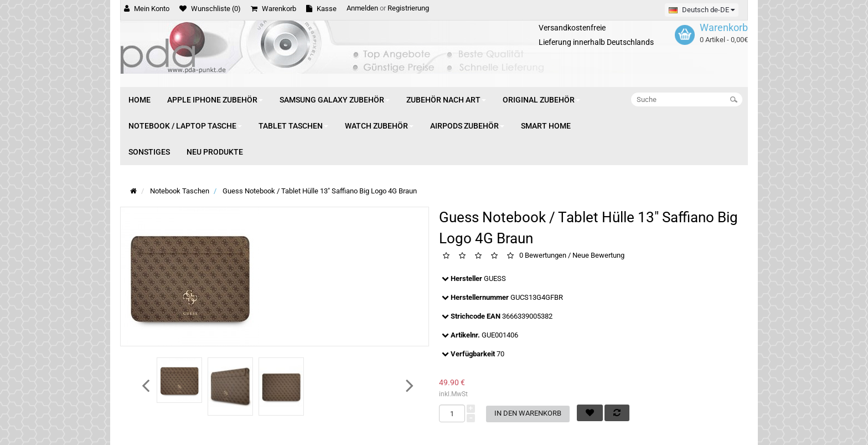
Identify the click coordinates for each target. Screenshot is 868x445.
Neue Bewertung (598, 256)
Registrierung (408, 8)
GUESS (495, 278)
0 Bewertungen (543, 256)
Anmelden (362, 8)
